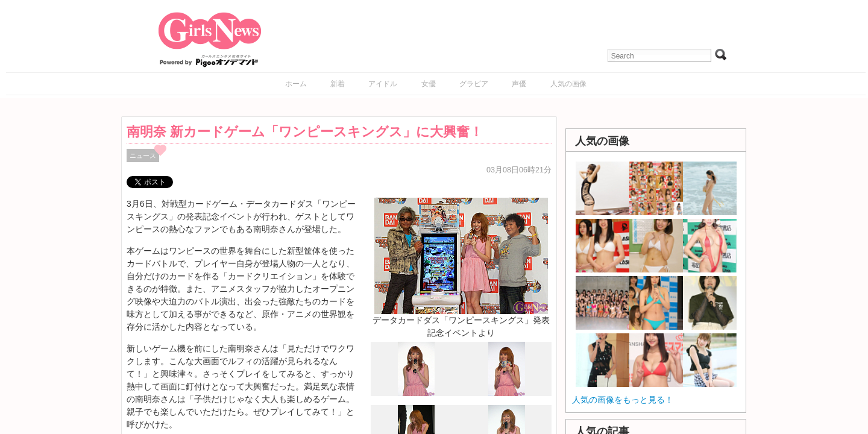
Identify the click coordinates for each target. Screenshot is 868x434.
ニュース (143, 156)
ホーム (296, 84)
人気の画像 (568, 84)
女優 (429, 84)
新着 (338, 84)
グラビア (474, 84)
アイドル (383, 84)
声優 (519, 84)
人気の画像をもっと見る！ (623, 400)
